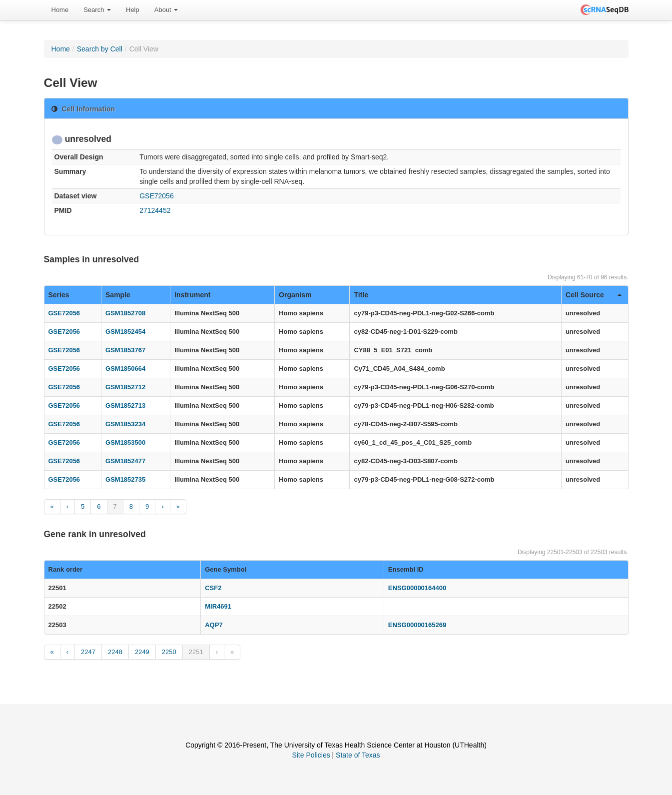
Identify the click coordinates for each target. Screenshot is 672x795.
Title (361, 295)
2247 (88, 652)
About (166, 10)
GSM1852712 (125, 387)
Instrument (192, 295)
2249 (142, 652)
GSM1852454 (125, 332)
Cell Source (594, 295)
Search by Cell (100, 49)
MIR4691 (218, 606)
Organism (295, 295)
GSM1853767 (125, 350)
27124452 (155, 210)
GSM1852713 (125, 405)
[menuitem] (60, 10)
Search (97, 10)
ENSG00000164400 (417, 588)
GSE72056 (157, 196)
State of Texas (358, 755)
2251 (196, 652)
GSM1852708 (125, 313)
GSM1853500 (125, 442)
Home (60, 10)
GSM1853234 (125, 424)
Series (59, 295)
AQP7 (214, 625)
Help (133, 10)
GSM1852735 (125, 479)
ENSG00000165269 (417, 625)
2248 (115, 652)
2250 (169, 652)
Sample (118, 295)
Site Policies (311, 755)
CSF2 (213, 588)
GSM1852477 (125, 461)
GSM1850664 (125, 369)
